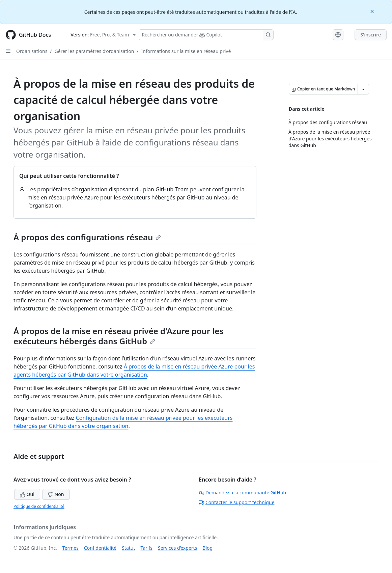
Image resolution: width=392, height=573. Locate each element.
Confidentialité (100, 548)
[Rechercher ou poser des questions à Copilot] (206, 35)
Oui (27, 494)
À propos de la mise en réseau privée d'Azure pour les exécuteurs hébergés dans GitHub (118, 336)
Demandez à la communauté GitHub (242, 493)
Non (56, 494)
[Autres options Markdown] (363, 89)
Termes (71, 548)
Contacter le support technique (236, 502)
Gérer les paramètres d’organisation (94, 51)
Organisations (32, 51)
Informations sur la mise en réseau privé (186, 51)
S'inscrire (371, 35)
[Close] (373, 11)
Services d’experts (177, 548)
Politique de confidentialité (39, 506)
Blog (207, 548)
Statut (128, 548)
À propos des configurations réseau (87, 237)
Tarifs (147, 548)
